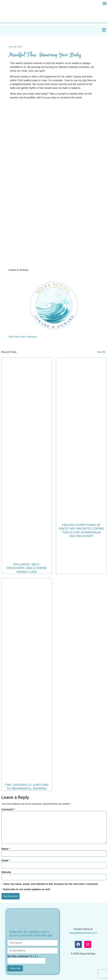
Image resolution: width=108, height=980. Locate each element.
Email (6, 861)
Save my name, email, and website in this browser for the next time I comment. (51, 884)
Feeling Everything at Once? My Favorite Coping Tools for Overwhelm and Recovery (81, 530)
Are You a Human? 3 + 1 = (27, 960)
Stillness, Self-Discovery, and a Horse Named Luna (27, 568)
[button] (105, 3)
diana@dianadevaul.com (83, 933)
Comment (8, 809)
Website (6, 872)
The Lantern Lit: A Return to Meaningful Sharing (27, 787)
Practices (32, 337)
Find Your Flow (17, 337)
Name (6, 849)
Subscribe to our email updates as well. (27, 889)
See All (101, 352)
